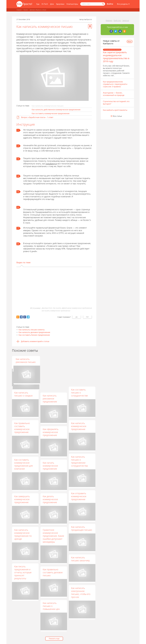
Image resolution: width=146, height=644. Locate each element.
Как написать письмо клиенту (32, 330)
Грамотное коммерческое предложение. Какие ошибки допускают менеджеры (53, 536)
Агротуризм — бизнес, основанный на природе (114, 94)
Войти (110, 4)
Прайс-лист (117, 20)
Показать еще (54, 639)
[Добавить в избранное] (90, 26)
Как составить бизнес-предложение (34, 335)
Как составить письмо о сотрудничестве (79, 393)
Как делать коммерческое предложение (50, 499)
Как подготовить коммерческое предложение (23, 362)
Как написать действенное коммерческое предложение (56, 110)
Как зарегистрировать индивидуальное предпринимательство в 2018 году (116, 57)
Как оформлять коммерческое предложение (51, 432)
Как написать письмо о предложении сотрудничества (79, 461)
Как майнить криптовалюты (115, 110)
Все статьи (117, 116)
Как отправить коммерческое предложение (79, 496)
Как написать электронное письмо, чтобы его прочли (81, 593)
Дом (52, 4)
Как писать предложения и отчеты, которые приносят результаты (23, 572)
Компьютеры (72, 4)
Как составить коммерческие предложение (51, 113)
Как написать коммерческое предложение (79, 426)
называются (51, 164)
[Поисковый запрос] (93, 4)
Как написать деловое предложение (34, 332)
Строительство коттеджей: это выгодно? (116, 103)
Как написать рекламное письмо (81, 361)
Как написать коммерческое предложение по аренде (23, 534)
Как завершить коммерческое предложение (22, 499)
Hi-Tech (45, 4)
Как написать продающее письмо (82, 528)
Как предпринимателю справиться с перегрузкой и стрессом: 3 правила (115, 84)
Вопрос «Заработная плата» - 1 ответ (37, 117)
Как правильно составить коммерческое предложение (51, 364)
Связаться (126, 20)
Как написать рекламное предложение (50, 399)
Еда (38, 4)
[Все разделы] (123, 4)
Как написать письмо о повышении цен (51, 606)
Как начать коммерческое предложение (50, 466)
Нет (87, 317)
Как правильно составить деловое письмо (53, 572)
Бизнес (26, 10)
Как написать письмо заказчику (80, 559)
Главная (19, 10)
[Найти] (103, 4)
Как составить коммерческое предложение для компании (24, 464)
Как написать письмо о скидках (23, 394)
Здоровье (60, 4)
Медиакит (109, 20)
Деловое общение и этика (38, 10)
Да (77, 317)
